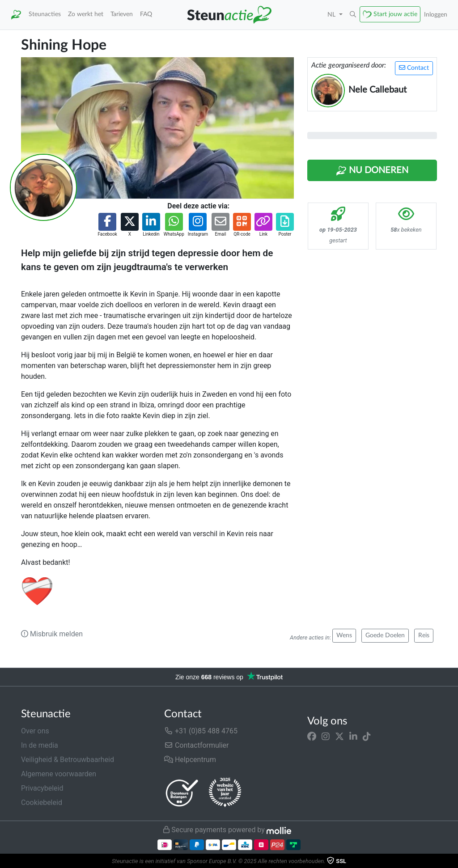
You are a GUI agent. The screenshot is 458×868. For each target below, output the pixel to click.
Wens (344, 635)
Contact (414, 68)
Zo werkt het (86, 14)
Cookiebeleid (42, 802)
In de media (40, 745)
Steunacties (45, 14)
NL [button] (332, 15)
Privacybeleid (42, 788)
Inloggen (436, 15)
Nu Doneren (372, 171)
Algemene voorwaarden (59, 774)
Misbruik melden (52, 634)
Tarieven (122, 14)
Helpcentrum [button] (190, 760)
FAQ (146, 14)
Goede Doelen (385, 635)
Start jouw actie (395, 14)
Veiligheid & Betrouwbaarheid (68, 760)
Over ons (35, 731)
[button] (353, 15)
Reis (424, 635)
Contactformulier (197, 745)
